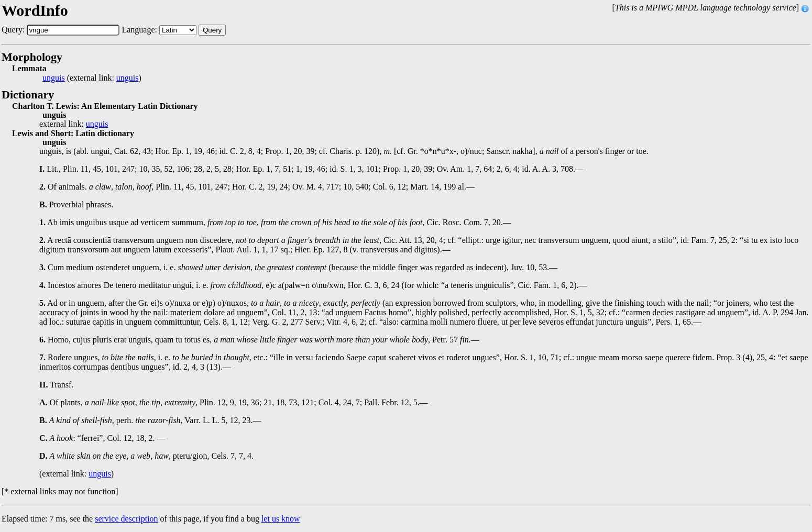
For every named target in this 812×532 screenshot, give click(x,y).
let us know (281, 519)
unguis (54, 78)
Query (212, 30)
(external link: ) (92, 78)
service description (126, 519)
